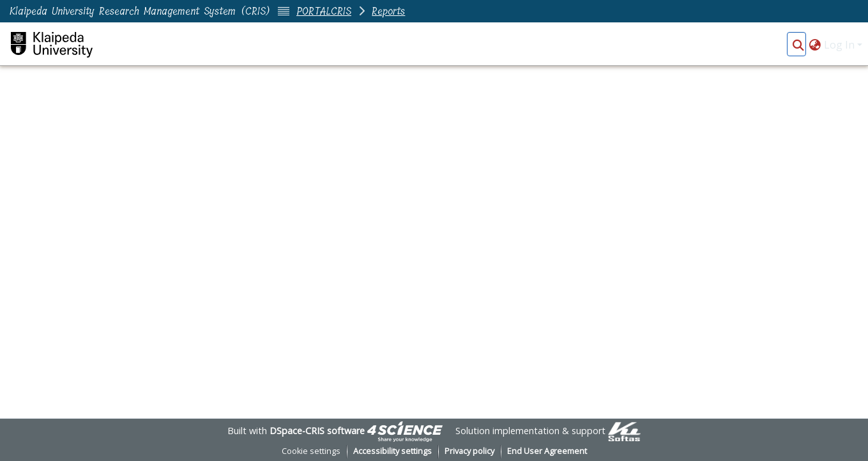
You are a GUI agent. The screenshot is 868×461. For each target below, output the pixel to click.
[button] (798, 45)
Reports (388, 11)
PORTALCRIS (324, 11)
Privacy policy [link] (469, 451)
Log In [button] (841, 45)
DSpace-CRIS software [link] (317, 431)
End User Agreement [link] (547, 451)
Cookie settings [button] (311, 451)
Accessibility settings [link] (392, 451)
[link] (405, 431)
